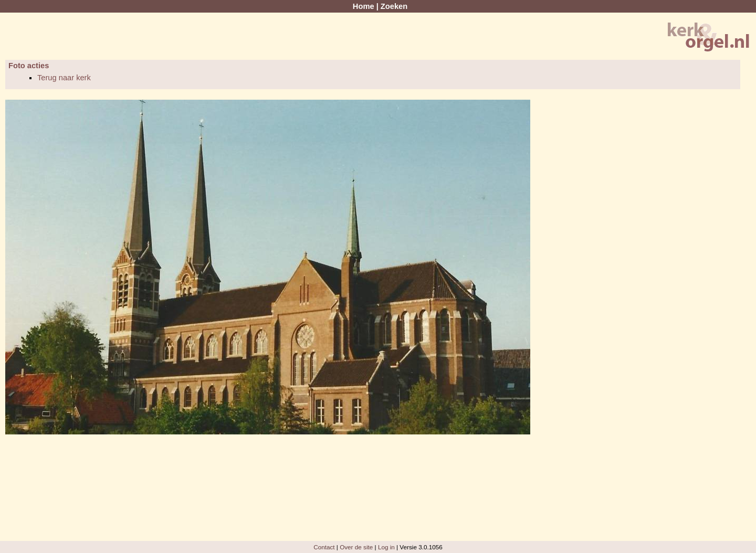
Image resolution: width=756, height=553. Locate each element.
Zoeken (394, 6)
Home (364, 6)
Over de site (356, 547)
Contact (324, 547)
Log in (386, 547)
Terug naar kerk (64, 78)
